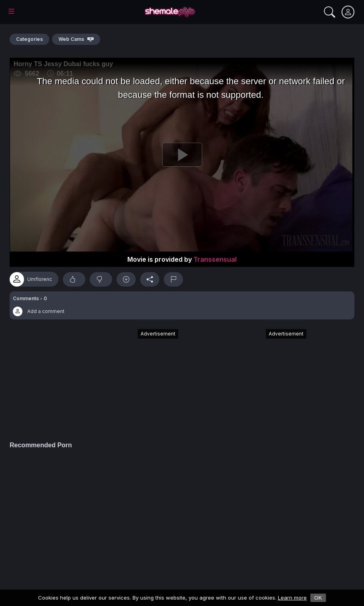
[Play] (182, 155)
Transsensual (215, 259)
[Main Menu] (11, 11)
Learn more (292, 598)
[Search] (330, 12)
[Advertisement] (118, 381)
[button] (182, 305)
